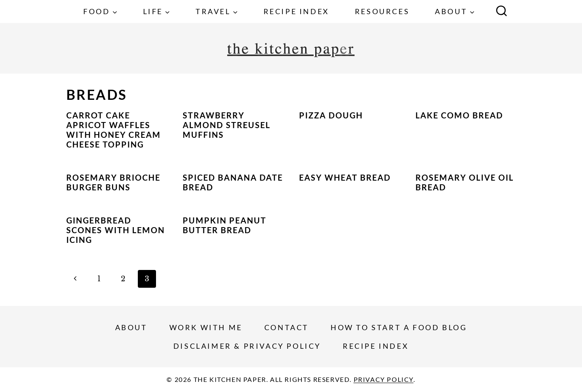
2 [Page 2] (123, 279)
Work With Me (206, 327)
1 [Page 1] (99, 279)
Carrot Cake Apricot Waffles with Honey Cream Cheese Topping (114, 130)
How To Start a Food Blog (399, 327)
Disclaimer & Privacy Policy (247, 346)
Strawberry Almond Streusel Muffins (227, 125)
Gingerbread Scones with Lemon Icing (116, 230)
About (131, 327)
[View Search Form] (502, 12)
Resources (382, 11)
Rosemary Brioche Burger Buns (113, 182)
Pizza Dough (331, 115)
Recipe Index (296, 11)
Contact (287, 327)
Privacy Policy (384, 379)
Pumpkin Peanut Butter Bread (225, 225)
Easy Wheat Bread (345, 177)
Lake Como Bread (459, 115)
